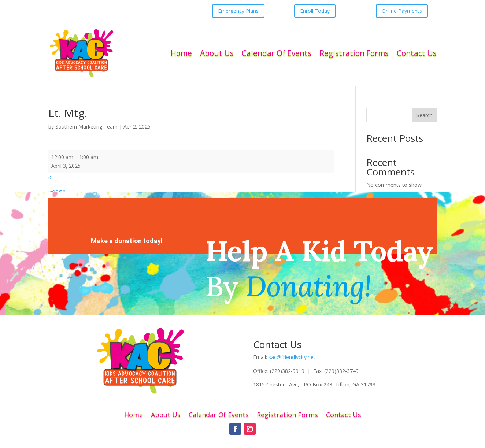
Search (425, 115)
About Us (217, 53)
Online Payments (402, 11)
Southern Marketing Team (86, 127)
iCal (53, 177)
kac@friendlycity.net (292, 357)
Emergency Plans (238, 11)
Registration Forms (354, 53)
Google (57, 191)
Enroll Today (315, 11)
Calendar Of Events (277, 53)
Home (181, 53)
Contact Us (417, 53)
